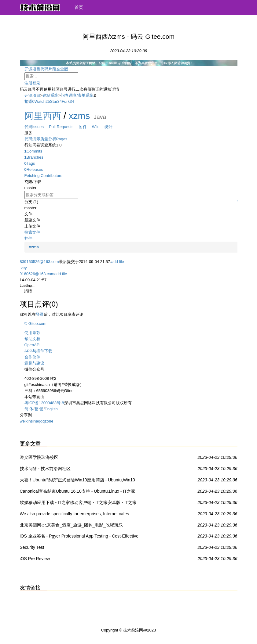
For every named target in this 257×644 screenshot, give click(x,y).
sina (35, 421)
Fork (66, 101)
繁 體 (39, 409)
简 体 (29, 409)
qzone (48, 421)
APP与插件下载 (38, 351)
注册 (28, 83)
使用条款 (32, 333)
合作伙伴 (32, 357)
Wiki (98, 127)
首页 (79, 7)
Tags (30, 163)
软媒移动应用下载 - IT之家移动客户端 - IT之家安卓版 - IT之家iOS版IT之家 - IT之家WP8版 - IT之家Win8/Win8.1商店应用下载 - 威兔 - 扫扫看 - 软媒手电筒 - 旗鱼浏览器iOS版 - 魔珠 (80, 504)
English (51, 409)
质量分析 (48, 139)
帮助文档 (32, 339)
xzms (79, 116)
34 (59, 101)
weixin (25, 421)
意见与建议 (34, 363)
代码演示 (32, 139)
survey (21, 268)
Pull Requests (64, 127)
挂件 (28, 238)
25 (48, 101)
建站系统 (50, 95)
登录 (36, 83)
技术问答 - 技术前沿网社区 (45, 469)
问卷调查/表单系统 (77, 95)
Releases (34, 169)
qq (40, 421)
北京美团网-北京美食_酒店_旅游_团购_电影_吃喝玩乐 (72, 525)
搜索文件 (32, 232)
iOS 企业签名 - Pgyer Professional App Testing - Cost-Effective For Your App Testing (79, 537)
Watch (40, 101)
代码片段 (48, 69)
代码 (28, 127)
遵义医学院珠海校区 (39, 457)
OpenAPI (33, 345)
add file (118, 262)
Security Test (32, 547)
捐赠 (28, 101)
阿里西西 (43, 116)
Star (54, 101)
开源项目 (32, 69)
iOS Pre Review (35, 559)
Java (100, 117)
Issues (41, 127)
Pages (62, 139)
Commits (33, 151)
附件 (85, 127)
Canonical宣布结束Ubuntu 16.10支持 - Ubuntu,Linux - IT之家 (78, 491)
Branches (34, 157)
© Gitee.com (35, 324)
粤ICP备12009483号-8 (44, 403)
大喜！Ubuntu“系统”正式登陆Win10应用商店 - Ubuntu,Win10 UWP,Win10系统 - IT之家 (77, 481)
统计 (108, 127)
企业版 (67, 69)
